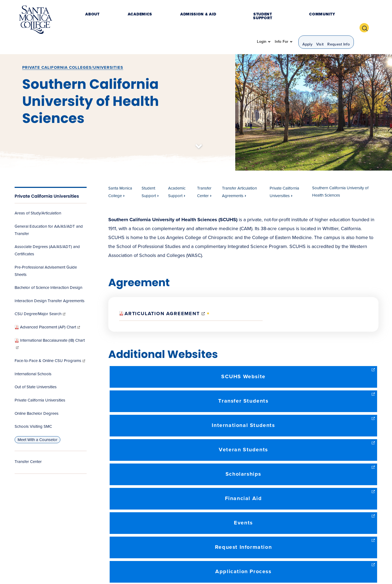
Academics (118, 20)
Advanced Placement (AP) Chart (48, 312)
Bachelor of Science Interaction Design (48, 273)
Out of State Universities (36, 372)
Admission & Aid (154, 20)
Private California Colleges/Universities (73, 53)
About (92, 20)
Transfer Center (28, 447)
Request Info (339, 20)
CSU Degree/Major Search (40, 299)
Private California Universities (47, 181)
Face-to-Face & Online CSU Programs (50, 346)
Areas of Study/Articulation (38, 198)
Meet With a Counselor (37, 425)
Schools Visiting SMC (33, 412)
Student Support (198, 20)
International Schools (33, 359)
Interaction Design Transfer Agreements (50, 286)
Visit (320, 20)
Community (237, 20)
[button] (366, 20)
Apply (307, 20)
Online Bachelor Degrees (37, 399)
